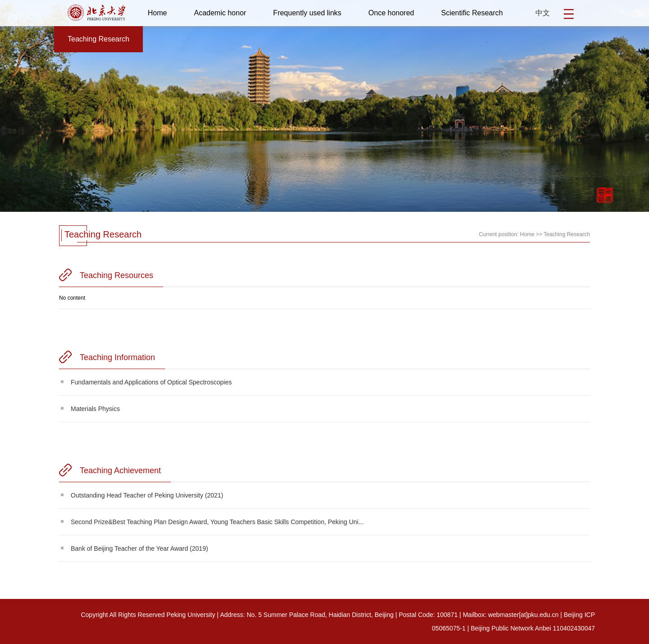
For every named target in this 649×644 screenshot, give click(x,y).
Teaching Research (98, 39)
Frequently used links (307, 13)
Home (158, 13)
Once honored (391, 13)
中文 (543, 13)
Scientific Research (472, 13)
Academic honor (220, 13)
